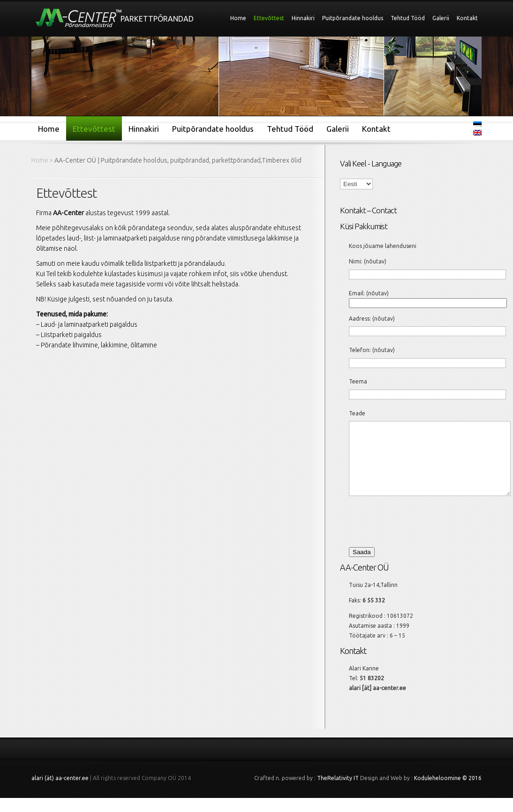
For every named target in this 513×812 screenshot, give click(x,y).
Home (238, 18)
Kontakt (467, 18)
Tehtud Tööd (408, 18)
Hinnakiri (303, 18)
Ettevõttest (269, 18)
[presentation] (411, 534)
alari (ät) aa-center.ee (60, 792)
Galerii (441, 18)
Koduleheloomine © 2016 (448, 792)
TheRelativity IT (338, 792)
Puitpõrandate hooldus (353, 18)
